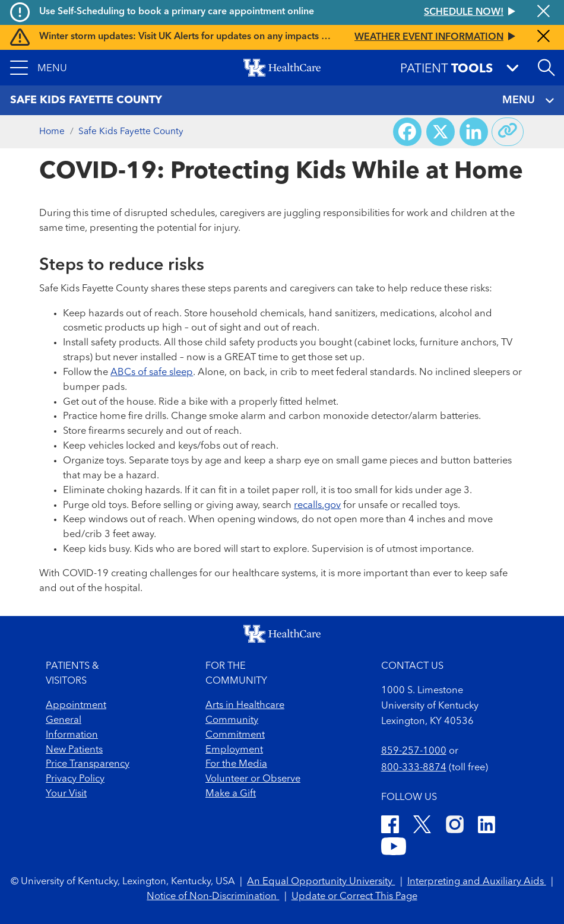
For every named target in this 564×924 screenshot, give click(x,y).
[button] (39, 68)
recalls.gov (317, 505)
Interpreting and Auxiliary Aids (477, 882)
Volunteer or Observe (253, 779)
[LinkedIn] (487, 827)
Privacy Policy (75, 779)
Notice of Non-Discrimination (213, 896)
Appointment (76, 705)
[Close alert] (544, 12)
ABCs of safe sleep (152, 372)
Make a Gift (231, 794)
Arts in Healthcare (245, 705)
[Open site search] (546, 68)
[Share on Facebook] (407, 132)
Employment (234, 750)
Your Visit (66, 794)
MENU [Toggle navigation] (528, 101)
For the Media (236, 764)
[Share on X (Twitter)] (441, 132)
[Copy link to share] (508, 132)
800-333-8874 (414, 768)
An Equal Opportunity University (321, 882)
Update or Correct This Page (354, 896)
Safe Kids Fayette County (131, 132)
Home (52, 132)
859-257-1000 (414, 751)
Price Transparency (88, 764)
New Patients (74, 750)
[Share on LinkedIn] (474, 132)
